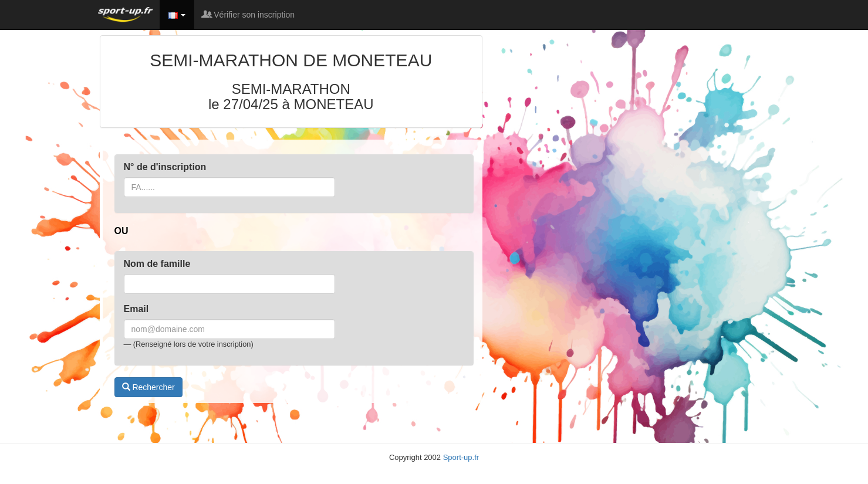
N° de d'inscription (165, 167)
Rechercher (148, 387)
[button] (177, 15)
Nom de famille (157, 264)
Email (136, 309)
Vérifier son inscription (249, 15)
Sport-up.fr (461, 457)
